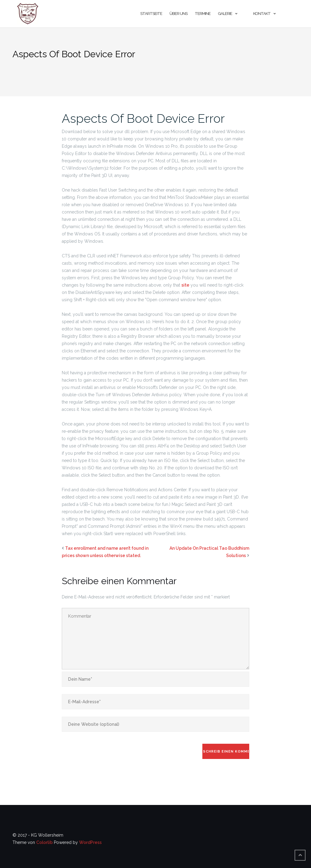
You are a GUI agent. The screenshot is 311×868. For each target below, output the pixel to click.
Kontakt (262, 14)
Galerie (225, 14)
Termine (203, 14)
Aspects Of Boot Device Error (143, 118)
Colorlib (44, 842)
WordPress (90, 842)
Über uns (178, 14)
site (185, 285)
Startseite (151, 14)
